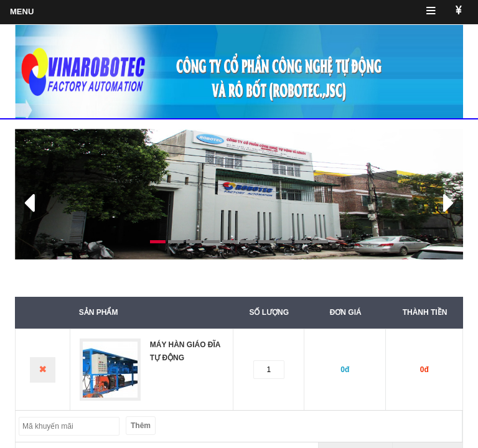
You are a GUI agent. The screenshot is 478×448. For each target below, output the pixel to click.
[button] (49, 194)
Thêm (141, 426)
